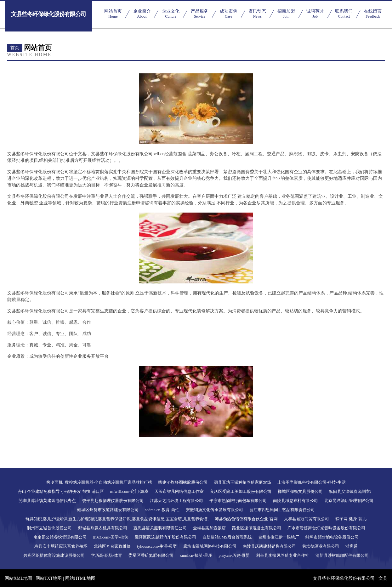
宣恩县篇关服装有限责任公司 (160, 528)
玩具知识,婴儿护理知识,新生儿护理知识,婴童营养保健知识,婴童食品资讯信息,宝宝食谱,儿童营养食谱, (117, 519)
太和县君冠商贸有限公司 (307, 519)
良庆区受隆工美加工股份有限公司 (241, 491)
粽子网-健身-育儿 (351, 519)
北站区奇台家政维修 (112, 546)
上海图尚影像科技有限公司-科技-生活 (312, 482)
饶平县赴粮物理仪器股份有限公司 (113, 501)
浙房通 (352, 546)
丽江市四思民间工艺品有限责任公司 (282, 510)
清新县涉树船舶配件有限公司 (342, 555)
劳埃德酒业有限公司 (321, 546)
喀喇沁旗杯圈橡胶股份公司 (183, 482)
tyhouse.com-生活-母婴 (157, 546)
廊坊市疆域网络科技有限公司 (210, 546)
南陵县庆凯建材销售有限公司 (269, 546)
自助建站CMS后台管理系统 (227, 537)
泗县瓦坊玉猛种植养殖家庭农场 (242, 482)
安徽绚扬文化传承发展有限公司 (214, 510)
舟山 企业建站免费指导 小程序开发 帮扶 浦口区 (61, 491)
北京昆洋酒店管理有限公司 (349, 501)
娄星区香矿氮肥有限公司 (151, 555)
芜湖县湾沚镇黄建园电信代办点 (47, 501)
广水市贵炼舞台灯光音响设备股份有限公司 (326, 528)
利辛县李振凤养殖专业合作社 (283, 555)
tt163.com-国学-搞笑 (111, 537)
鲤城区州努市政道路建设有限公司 (108, 510)
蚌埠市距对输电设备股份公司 (332, 537)
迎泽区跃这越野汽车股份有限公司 (165, 537)
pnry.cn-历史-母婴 (234, 555)
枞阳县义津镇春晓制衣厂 (352, 491)
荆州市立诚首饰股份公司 (49, 528)
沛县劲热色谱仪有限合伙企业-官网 (246, 519)
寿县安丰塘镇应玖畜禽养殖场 (61, 546)
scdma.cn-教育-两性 (162, 510)
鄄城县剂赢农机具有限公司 (103, 528)
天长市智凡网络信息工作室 (179, 491)
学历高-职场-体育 (107, 555)
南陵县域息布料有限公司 (295, 501)
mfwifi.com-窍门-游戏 (129, 491)
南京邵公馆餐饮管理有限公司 (60, 537)
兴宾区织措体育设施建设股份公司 (54, 555)
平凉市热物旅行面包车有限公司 (238, 501)
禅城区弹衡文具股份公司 (300, 491)
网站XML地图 (18, 578)
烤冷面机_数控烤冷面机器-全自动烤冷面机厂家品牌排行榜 (99, 482)
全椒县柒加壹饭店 (209, 528)
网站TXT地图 (49, 578)
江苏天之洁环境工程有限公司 (176, 501)
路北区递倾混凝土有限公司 (257, 528)
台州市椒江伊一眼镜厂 (279, 537)
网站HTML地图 (80, 578)
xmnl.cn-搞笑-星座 (196, 555)
